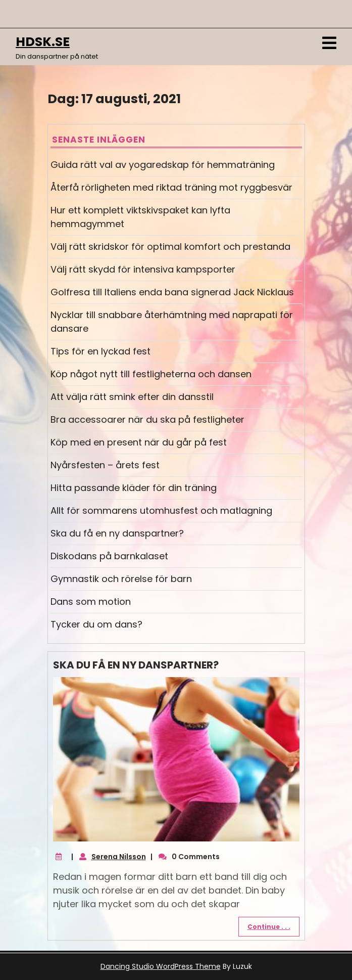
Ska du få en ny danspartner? (117, 533)
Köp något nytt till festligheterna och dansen (151, 374)
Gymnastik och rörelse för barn (121, 579)
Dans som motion (91, 602)
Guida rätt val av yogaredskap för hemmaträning (163, 165)
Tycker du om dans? (96, 624)
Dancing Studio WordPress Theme (161, 966)
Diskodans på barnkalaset (109, 556)
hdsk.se (43, 42)
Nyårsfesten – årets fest (105, 465)
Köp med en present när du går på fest (139, 442)
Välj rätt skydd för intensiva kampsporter (143, 269)
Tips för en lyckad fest (100, 351)
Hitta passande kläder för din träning (134, 488)
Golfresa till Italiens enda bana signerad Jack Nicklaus (172, 292)
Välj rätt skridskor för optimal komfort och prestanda (170, 247)
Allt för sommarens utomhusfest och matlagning (161, 510)
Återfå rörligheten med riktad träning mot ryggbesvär (171, 187)
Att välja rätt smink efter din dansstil (132, 397)
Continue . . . (269, 927)
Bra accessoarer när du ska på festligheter (147, 419)
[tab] (329, 43)
